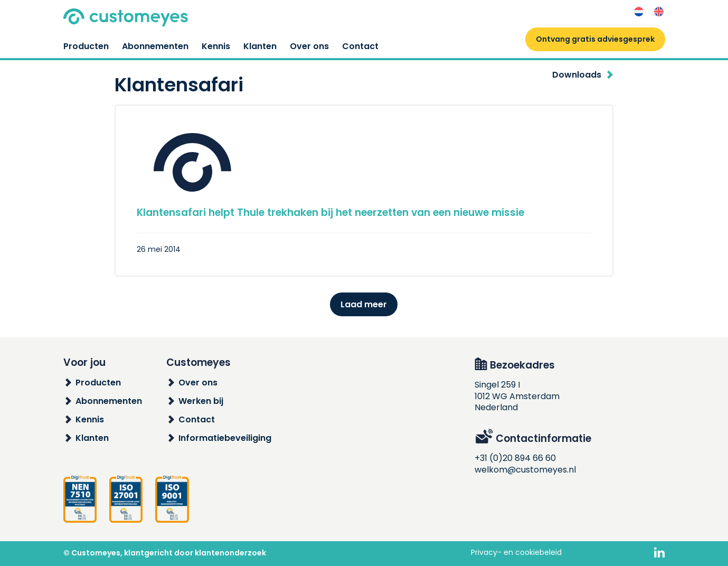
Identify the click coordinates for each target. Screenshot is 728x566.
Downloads (577, 75)
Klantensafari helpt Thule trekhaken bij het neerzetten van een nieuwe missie (330, 213)
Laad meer (364, 304)
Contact (360, 46)
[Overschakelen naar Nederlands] (639, 12)
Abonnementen (155, 46)
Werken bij (201, 401)
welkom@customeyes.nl (525, 470)
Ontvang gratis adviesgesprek (595, 39)
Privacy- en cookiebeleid (516, 552)
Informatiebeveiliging (225, 438)
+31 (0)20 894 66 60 (515, 458)
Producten (86, 46)
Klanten (260, 46)
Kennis (216, 46)
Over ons (309, 46)
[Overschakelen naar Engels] (659, 12)
